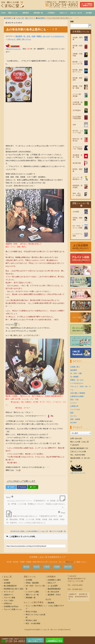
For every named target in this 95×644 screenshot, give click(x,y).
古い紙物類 (74, 377)
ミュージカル (75, 409)
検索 (72, 22)
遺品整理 (41, 18)
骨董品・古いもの (43, 36)
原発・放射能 (75, 419)
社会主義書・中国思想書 (77, 118)
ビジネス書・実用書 (77, 95)
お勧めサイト (9, 595)
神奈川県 (68, 567)
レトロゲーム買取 (77, 235)
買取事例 (51, 603)
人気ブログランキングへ (13, 49)
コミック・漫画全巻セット (77, 178)
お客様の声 (74, 406)
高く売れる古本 (53, 592)
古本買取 (76, 212)
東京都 (26, 567)
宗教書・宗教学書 (77, 55)
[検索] (90, 26)
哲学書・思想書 (77, 47)
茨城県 (57, 567)
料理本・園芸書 (77, 170)
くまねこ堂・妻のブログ (25, 18)
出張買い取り (75, 367)
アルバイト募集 (9, 598)
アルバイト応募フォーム (13, 609)
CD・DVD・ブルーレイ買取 (78, 227)
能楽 (72, 413)
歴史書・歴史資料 (77, 79)
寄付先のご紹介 (31, 620)
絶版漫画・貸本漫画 (77, 186)
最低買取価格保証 (54, 589)
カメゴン (74, 416)
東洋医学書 (77, 163)
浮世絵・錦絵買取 (77, 219)
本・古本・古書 (29, 36)
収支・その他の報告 (33, 623)
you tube (73, 423)
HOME (9, 18)
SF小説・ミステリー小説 (78, 132)
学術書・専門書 (77, 39)
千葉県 (47, 567)
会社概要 (7, 583)
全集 (74, 125)
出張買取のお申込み (11, 606)
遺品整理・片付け (54, 595)
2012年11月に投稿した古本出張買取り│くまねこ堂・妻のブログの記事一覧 (38, 531)
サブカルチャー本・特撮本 (77, 148)
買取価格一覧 (31, 598)
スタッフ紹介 (9, 600)
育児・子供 (74, 400)
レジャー (74, 403)
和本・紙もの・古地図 (77, 194)
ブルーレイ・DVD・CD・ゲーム (19, 39)
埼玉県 (36, 567)
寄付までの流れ (31, 612)
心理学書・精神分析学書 (77, 103)
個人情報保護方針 (10, 586)
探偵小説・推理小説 (77, 140)
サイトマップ (9, 592)
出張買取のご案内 (54, 580)
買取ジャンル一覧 (81, 205)
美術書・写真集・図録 (77, 87)
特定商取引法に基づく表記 (14, 589)
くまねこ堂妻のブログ (56, 606)
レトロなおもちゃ (58, 36)
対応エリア (70, 562)
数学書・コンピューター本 (77, 63)
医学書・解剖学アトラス (77, 71)
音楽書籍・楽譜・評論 (77, 156)
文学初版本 (77, 110)
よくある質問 (53, 586)
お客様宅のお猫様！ (78, 396)
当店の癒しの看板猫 (78, 393)
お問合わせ (8, 603)
